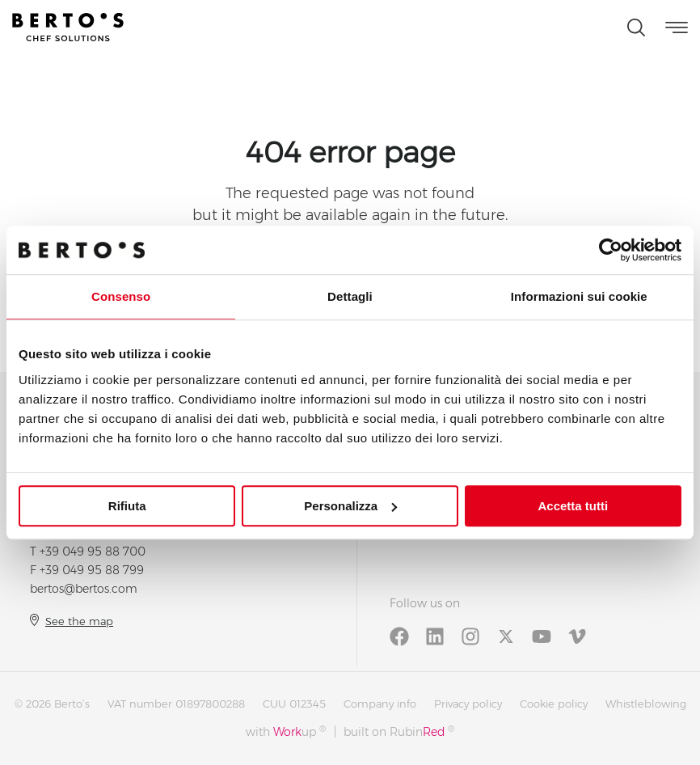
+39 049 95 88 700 (93, 552)
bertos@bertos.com (84, 589)
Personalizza (350, 506)
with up (286, 731)
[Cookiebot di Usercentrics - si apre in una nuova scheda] (611, 250)
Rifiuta (127, 506)
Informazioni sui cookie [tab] (579, 296)
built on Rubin (399, 731)
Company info (380, 704)
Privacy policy (468, 704)
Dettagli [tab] (350, 296)
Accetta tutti (573, 506)
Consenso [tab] (121, 296)
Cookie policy (554, 704)
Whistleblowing (646, 704)
